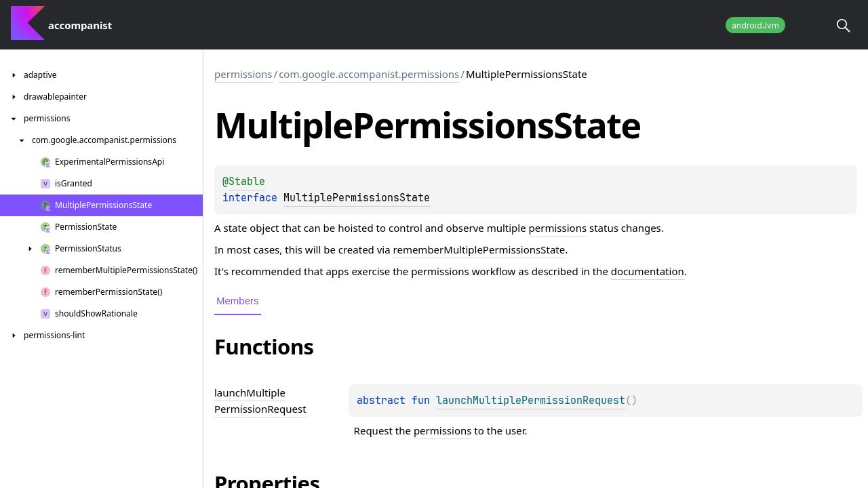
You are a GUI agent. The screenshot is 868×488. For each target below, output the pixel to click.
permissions (243, 74)
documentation (648, 271)
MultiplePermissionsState (357, 198)
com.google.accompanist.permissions (369, 74)
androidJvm (755, 25)
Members (238, 301)
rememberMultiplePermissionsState (479, 249)
